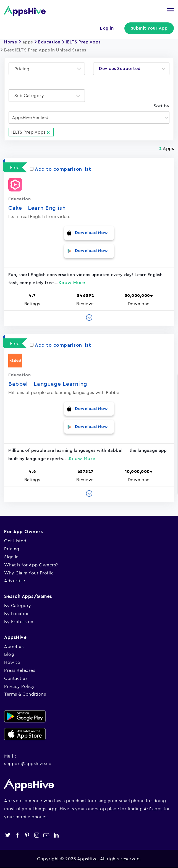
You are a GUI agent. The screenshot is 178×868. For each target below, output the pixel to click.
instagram (37, 835)
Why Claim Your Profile (29, 573)
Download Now (91, 233)
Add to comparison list (60, 169)
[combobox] (47, 69)
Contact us (16, 678)
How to (12, 662)
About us (14, 646)
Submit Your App (149, 28)
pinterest (27, 835)
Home (11, 42)
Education (49, 42)
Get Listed (15, 541)
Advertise (15, 581)
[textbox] (24, 69)
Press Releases (20, 670)
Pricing (12, 549)
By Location (17, 613)
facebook (17, 835)
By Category (18, 605)
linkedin (56, 835)
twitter (8, 835)
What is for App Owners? (31, 565)
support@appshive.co (28, 763)
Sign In (11, 557)
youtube (46, 835)
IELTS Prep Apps (83, 42)
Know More (72, 283)
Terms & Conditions (25, 694)
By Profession (19, 621)
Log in (107, 28)
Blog (9, 654)
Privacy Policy (19, 686)
